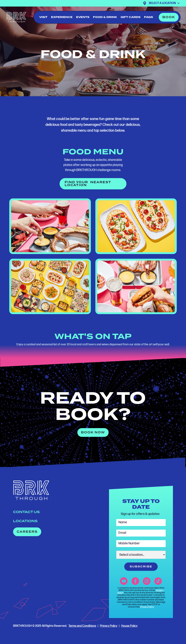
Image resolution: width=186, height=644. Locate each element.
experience (62, 17)
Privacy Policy (147, 607)
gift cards (131, 17)
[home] (16, 17)
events (83, 17)
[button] (164, 3)
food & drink (105, 17)
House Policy (129, 626)
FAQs (148, 17)
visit (43, 17)
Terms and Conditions (82, 626)
